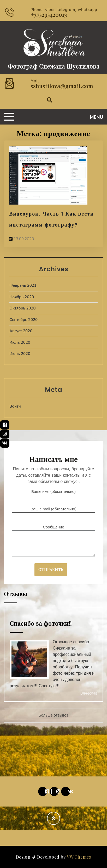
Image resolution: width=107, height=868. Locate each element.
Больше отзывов (53, 715)
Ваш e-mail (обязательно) (53, 514)
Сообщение (53, 541)
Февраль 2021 (23, 285)
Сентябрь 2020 (23, 320)
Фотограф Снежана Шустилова (54, 66)
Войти (15, 406)
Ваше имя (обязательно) (53, 496)
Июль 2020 (20, 342)
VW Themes (78, 857)
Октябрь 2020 (23, 308)
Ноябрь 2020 (22, 297)
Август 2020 (21, 331)
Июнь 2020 (20, 354)
